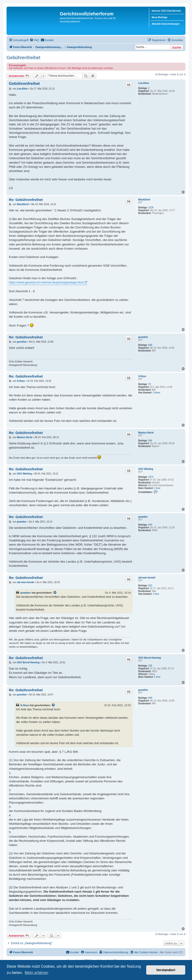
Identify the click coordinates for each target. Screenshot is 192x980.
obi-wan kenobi (147, 578)
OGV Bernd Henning (150, 658)
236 (150, 666)
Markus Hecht (146, 433)
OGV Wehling (146, 469)
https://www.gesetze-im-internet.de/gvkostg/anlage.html (46, 282)
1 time (157, 488)
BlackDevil (144, 200)
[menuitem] (34, 40)
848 (150, 345)
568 (150, 441)
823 (150, 586)
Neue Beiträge (159, 17)
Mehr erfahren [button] (37, 973)
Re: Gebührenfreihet (26, 200)
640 (150, 525)
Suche (177, 47)
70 (150, 384)
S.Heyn (142, 376)
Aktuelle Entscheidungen (165, 24)
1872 (151, 477)
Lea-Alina (144, 83)
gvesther (143, 337)
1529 (151, 208)
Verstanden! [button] (166, 970)
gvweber (143, 517)
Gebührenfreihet (23, 58)
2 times (156, 393)
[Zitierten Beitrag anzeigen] (55, 593)
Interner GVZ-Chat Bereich (166, 11)
